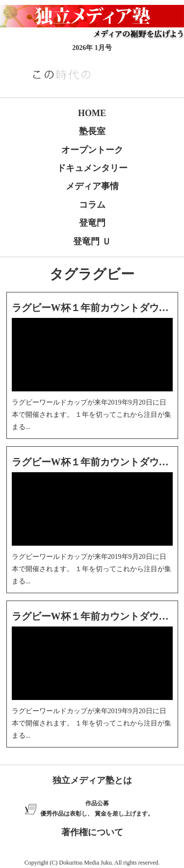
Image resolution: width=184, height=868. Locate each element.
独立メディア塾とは (92, 780)
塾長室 (92, 131)
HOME (92, 113)
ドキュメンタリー (92, 168)
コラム (92, 205)
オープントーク (92, 150)
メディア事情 (92, 186)
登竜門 (92, 223)
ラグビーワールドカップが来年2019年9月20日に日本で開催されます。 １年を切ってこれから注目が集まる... (92, 415)
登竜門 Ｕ (92, 241)
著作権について (92, 832)
